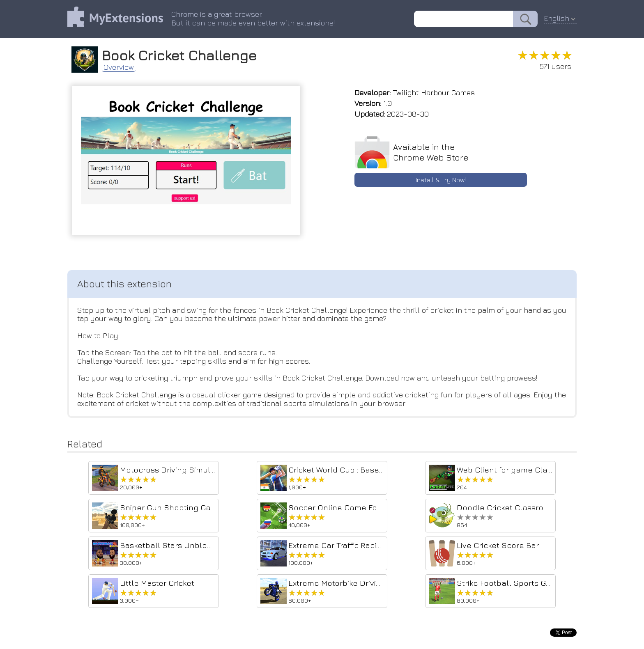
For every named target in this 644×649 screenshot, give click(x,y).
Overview (119, 67)
